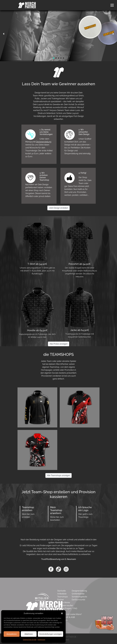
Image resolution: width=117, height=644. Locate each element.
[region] (58, 34)
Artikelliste (62, 594)
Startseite (61, 591)
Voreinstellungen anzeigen (50, 634)
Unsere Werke (64, 603)
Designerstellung (44, 142)
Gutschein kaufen (65, 605)
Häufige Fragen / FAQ (67, 608)
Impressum (41, 640)
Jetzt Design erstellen (58, 208)
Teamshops (63, 597)
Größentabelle (78, 594)
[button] (62, 613)
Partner (61, 600)
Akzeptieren (12, 634)
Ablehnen (29, 634)
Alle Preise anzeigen (59, 344)
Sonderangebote (79, 597)
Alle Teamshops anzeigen (58, 475)
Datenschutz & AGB (30, 640)
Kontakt (61, 611)
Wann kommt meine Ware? (70, 614)
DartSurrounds (78, 600)
